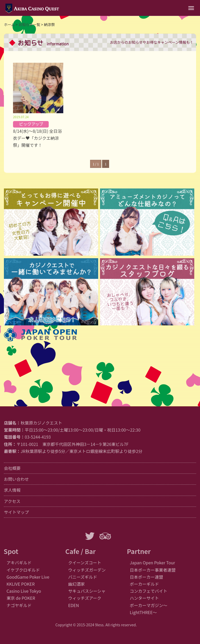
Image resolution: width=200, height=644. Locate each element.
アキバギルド (19, 563)
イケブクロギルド (23, 570)
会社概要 (12, 468)
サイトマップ (16, 512)
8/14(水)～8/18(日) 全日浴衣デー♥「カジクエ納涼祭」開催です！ (37, 138)
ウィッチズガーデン (87, 570)
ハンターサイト (144, 598)
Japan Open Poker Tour (152, 563)
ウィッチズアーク (85, 598)
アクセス (12, 501)
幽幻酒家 (77, 584)
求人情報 (12, 490)
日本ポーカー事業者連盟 (153, 570)
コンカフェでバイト (148, 591)
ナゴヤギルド (19, 605)
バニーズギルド (83, 577)
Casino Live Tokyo (24, 591)
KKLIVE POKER (21, 584)
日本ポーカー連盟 (146, 577)
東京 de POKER (21, 598)
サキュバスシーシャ (87, 591)
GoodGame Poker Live (28, 577)
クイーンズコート (85, 563)
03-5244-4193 (38, 437)
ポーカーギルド (144, 584)
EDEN (74, 605)
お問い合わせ (16, 479)
